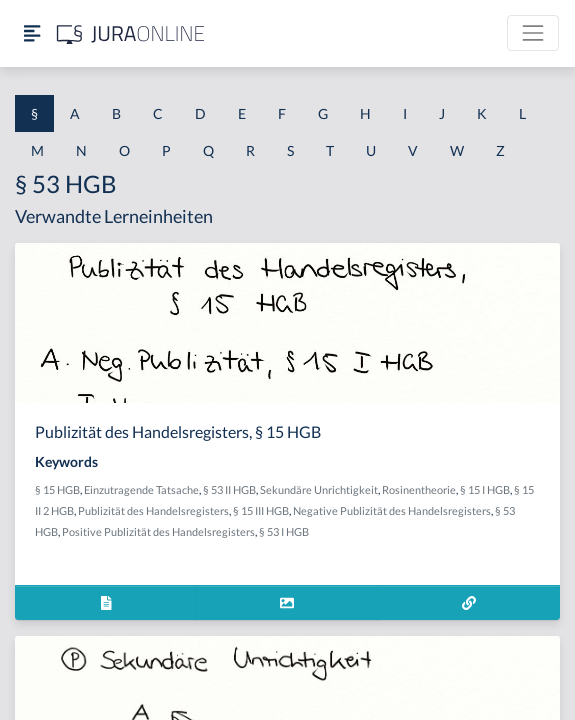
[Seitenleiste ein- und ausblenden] (32, 33)
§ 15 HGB (57, 489)
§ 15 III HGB (261, 510)
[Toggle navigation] (533, 33)
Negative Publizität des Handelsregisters (392, 510)
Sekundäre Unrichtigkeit (319, 489)
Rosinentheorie (419, 489)
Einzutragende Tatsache (141, 489)
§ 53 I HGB (284, 531)
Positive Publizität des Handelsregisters (158, 531)
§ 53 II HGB (229, 489)
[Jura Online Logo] (131, 33)
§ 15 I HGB (485, 489)
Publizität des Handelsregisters (153, 510)
